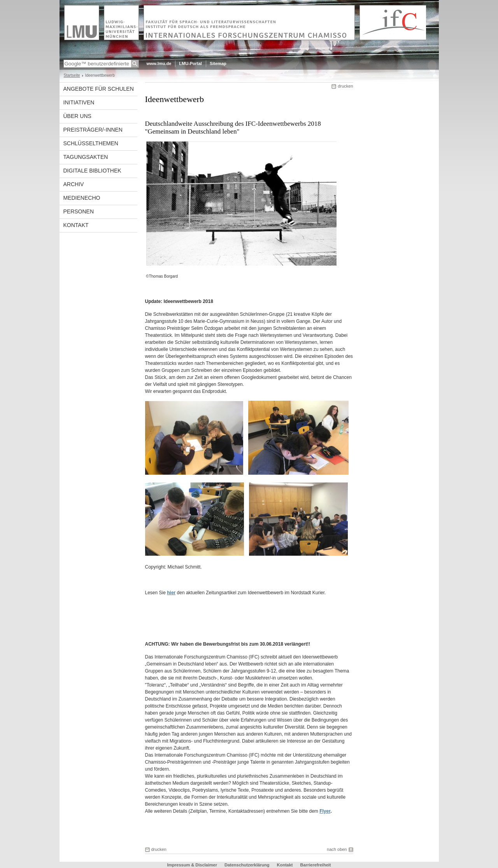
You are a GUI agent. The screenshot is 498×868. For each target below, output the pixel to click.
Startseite (72, 75)
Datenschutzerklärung (247, 865)
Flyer (325, 811)
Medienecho (82, 198)
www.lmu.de (159, 63)
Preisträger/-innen (93, 130)
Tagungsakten (86, 157)
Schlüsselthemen (91, 143)
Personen (79, 211)
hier (171, 593)
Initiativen (79, 102)
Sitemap (218, 63)
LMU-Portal (190, 63)
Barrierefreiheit (316, 865)
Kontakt (76, 225)
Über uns (77, 116)
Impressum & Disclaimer (192, 865)
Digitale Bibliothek (92, 171)
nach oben (337, 849)
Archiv (74, 184)
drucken (345, 86)
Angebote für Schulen (99, 89)
